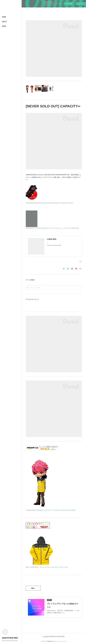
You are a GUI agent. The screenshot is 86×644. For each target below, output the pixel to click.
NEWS (4, 26)
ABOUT (5, 21)
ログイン (81, 4)
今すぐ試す (69, 4)
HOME (4, 17)
